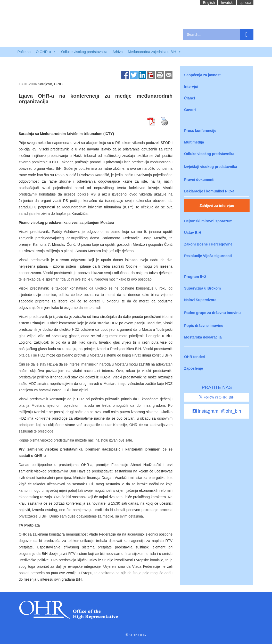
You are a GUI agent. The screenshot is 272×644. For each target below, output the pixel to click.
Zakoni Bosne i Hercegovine (208, 244)
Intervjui (191, 87)
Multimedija (194, 142)
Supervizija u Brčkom (202, 288)
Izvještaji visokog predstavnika (211, 167)
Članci (189, 98)
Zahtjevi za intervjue (217, 206)
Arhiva (118, 52)
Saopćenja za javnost (202, 75)
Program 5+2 (195, 277)
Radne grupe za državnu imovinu (212, 313)
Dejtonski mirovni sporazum (208, 221)
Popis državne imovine (204, 326)
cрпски (245, 3)
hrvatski (227, 3)
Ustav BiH (193, 233)
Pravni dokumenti (199, 180)
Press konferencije (200, 131)
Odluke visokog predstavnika (84, 52)
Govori (190, 110)
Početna (24, 52)
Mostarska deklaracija (203, 337)
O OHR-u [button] (46, 52)
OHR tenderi (195, 357)
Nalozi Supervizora (200, 300)
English (209, 3)
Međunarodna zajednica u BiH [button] (155, 52)
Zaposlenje (193, 368)
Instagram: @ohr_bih (217, 411)
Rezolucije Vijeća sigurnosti (208, 256)
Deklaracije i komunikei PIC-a (209, 191)
